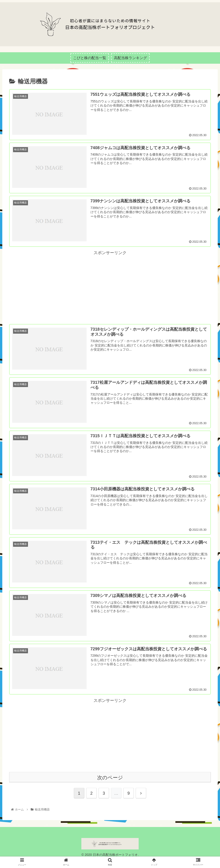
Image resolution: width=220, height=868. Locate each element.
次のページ (110, 784)
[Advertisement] (110, 291)
